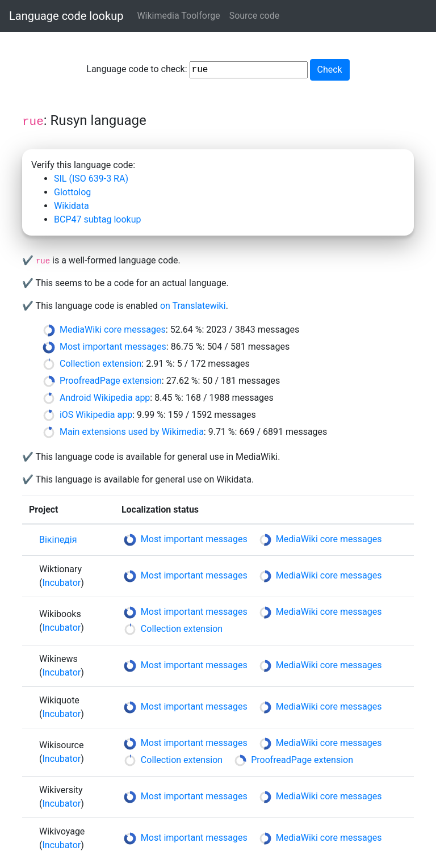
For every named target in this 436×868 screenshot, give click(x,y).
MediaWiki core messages (113, 330)
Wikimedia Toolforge (178, 16)
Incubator (61, 583)
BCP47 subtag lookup (97, 219)
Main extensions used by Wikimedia (132, 432)
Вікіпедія (58, 540)
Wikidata (72, 206)
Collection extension (100, 364)
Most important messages (113, 347)
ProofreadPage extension (111, 381)
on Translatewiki (193, 306)
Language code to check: (197, 70)
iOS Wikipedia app (96, 415)
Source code (255, 16)
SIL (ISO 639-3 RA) (91, 179)
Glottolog (72, 192)
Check (330, 70)
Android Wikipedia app (105, 398)
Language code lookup (66, 16)
